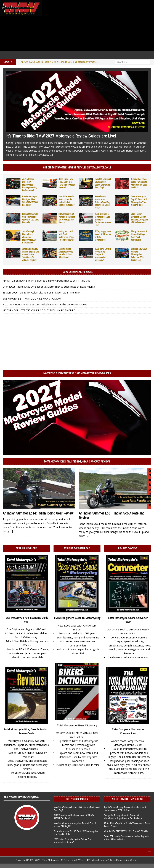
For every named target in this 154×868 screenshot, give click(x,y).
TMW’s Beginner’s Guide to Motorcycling (77, 618)
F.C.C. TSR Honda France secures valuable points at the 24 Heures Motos (45, 304)
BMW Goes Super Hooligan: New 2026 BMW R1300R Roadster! (30, 201)
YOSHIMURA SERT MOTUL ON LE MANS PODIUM (32, 299)
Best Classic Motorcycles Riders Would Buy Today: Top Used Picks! (103, 202)
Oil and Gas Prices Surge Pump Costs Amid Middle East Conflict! (139, 183)
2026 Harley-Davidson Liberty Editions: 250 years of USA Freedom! (139, 218)
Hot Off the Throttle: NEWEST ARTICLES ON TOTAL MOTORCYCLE (77, 168)
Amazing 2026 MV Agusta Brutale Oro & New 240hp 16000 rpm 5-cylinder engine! (30, 254)
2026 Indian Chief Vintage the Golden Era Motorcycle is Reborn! (67, 218)
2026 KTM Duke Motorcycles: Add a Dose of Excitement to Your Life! (103, 220)
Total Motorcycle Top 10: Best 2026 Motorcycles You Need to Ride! (139, 201)
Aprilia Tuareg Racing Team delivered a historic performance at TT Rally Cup (47, 281)
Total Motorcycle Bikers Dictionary (77, 725)
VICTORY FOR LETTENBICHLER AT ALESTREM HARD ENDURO (39, 310)
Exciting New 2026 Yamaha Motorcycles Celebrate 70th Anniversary (139, 254)
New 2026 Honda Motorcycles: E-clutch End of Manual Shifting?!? (66, 201)
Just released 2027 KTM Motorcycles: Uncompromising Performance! (30, 185)
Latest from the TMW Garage (127, 799)
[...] (51, 155)
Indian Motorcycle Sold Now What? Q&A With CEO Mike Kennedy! (31, 218)
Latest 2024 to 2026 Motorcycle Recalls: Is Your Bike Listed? (66, 253)
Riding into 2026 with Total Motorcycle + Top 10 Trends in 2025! (67, 236)
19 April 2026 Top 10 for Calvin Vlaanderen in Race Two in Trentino (41, 293)
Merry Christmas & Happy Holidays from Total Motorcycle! (139, 236)
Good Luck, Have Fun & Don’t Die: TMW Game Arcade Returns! (67, 183)
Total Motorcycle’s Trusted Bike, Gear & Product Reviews (77, 462)
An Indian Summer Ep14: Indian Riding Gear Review (38, 513)
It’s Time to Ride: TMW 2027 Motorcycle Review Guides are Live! (61, 136)
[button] (149, 55)
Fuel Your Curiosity (77, 799)
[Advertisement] (97, 26)
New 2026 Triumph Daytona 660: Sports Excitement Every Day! (103, 183)
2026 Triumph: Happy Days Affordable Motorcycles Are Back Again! (29, 237)
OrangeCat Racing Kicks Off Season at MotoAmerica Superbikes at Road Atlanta (49, 287)
